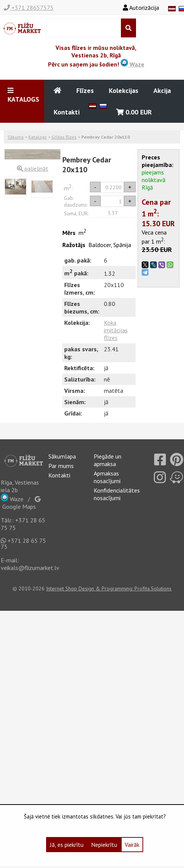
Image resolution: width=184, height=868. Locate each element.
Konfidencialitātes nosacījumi (117, 494)
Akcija (162, 90)
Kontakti (67, 112)
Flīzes (85, 90)
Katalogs (38, 137)
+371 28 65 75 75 (23, 544)
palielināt (33, 168)
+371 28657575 (29, 8)
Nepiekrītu (104, 845)
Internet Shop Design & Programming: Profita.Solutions (109, 588)
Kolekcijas (124, 90)
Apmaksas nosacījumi (107, 477)
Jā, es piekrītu (67, 845)
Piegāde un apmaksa (107, 460)
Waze (132, 64)
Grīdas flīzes (64, 137)
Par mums (61, 466)
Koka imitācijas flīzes (116, 330)
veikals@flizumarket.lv (30, 568)
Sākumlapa (62, 456)
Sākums (16, 137)
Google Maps (21, 503)
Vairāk (132, 845)
